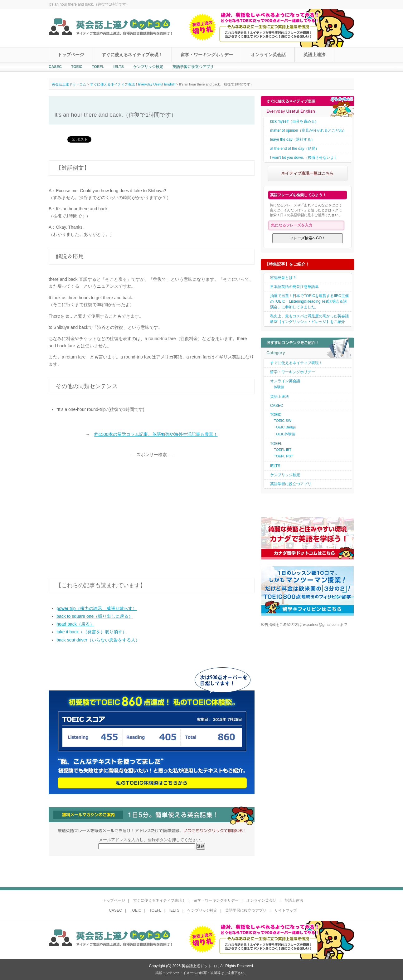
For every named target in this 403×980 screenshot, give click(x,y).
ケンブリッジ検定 (148, 67)
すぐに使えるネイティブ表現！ (132, 55)
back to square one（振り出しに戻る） (95, 616)
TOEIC (77, 67)
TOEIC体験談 (284, 434)
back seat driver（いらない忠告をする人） (98, 640)
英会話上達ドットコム (69, 84)
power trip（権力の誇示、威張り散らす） (97, 608)
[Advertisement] (101, 508)
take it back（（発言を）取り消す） (92, 632)
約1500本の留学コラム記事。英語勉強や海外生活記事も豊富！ (156, 434)
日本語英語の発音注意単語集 (294, 287)
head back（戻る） (75, 624)
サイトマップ (286, 910)
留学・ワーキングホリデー (207, 55)
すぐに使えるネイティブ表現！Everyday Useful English (133, 84)
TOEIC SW (283, 421)
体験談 (279, 387)
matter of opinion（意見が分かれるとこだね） (308, 130)
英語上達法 (314, 55)
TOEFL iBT (283, 450)
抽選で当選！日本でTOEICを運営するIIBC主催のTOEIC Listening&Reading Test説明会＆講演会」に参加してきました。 (309, 301)
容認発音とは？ (283, 278)
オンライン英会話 (268, 55)
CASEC (55, 67)
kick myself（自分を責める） (294, 121)
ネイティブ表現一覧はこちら (307, 173)
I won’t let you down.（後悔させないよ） (304, 158)
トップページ (71, 55)
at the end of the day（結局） (295, 149)
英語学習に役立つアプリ (193, 67)
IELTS (119, 67)
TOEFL (98, 67)
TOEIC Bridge (285, 427)
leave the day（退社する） (292, 139)
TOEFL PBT (283, 456)
